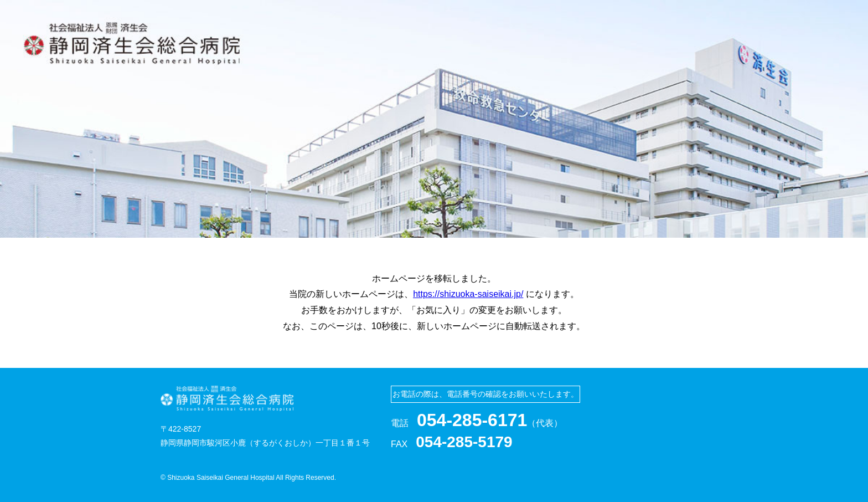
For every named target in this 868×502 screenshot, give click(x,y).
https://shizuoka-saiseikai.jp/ (468, 294)
